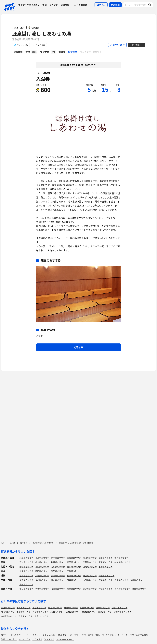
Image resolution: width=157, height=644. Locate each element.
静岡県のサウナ (42, 571)
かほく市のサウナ (120, 607)
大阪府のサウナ (58, 575)
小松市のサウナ (39, 607)
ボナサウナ (75, 635)
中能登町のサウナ (9, 616)
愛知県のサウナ (58, 571)
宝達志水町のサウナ (123, 612)
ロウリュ (5, 635)
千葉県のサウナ (90, 562)
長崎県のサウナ (58, 589)
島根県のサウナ (42, 580)
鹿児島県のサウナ (122, 589)
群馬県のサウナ (58, 562)
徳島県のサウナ (106, 580)
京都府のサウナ (42, 575)
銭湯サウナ (63, 635)
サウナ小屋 (37, 639)
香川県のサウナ (121, 580)
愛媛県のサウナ (137, 580)
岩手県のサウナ (58, 558)
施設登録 (65, 5)
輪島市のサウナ (55, 607)
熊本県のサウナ (74, 589)
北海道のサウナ (26, 558)
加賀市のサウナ (87, 607)
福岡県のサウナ (26, 589)
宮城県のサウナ (74, 558)
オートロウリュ (33, 635)
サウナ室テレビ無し (91, 635)
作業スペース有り (9, 639)
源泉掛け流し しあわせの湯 (42, 34)
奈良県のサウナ (90, 575)
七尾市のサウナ (24, 607)
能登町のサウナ (41, 616)
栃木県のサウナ (42, 562)
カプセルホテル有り (139, 635)
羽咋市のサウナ (103, 607)
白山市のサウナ (8, 612)
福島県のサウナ (121, 558)
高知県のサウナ (26, 584)
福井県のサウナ (74, 567)
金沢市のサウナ (8, 607)
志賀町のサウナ (105, 612)
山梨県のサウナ (90, 567)
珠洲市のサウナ (71, 607)
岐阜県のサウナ (26, 571)
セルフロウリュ (18, 635)
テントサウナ (25, 639)
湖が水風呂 (49, 639)
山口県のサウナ (90, 580)
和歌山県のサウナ (107, 575)
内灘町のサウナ (89, 612)
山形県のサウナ (106, 558)
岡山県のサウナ (58, 580)
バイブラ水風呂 (109, 635)
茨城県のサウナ (26, 562)
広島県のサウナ (74, 580)
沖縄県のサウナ (139, 589)
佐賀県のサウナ (42, 589)
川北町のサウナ (57, 612)
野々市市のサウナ (40, 612)
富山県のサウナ (42, 567)
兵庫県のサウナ (74, 575)
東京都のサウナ (106, 562)
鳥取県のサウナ (26, 580)
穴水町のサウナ (26, 616)
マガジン (54, 5)
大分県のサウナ (90, 589)
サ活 (45, 5)
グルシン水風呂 (49, 635)
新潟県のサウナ (26, 567)
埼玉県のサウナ (74, 562)
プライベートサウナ (65, 639)
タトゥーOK (123, 635)
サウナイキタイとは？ (29, 5)
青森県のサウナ (42, 558)
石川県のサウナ (58, 567)
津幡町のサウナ (73, 612)
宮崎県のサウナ (106, 589)
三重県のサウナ (74, 571)
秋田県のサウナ (90, 558)
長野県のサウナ (106, 567)
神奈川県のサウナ (122, 562)
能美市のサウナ (24, 612)
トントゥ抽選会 (79, 5)
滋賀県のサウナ (26, 575)
